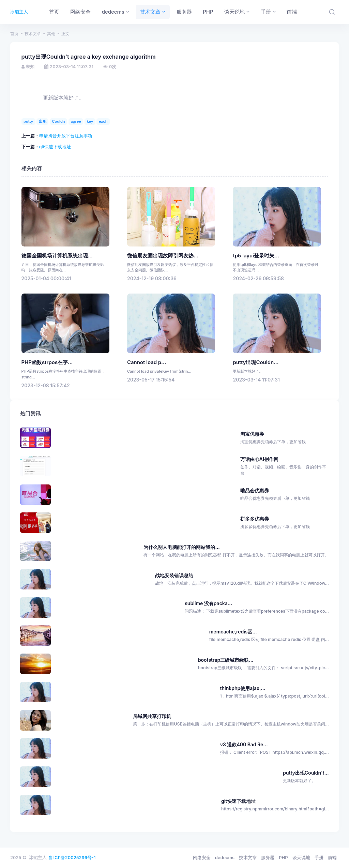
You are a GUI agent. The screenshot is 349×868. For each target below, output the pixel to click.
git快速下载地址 (55, 147)
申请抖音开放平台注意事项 (66, 136)
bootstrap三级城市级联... (226, 660)
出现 (43, 121)
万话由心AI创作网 (285, 466)
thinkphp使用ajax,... (243, 688)
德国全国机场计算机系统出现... (57, 256)
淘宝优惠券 (285, 438)
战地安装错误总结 (174, 575)
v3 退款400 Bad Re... (244, 744)
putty (28, 121)
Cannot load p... (147, 362)
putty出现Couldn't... (306, 773)
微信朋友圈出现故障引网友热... (163, 256)
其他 (51, 34)
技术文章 (33, 34)
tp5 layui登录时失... (256, 256)
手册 (319, 857)
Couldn (58, 121)
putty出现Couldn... (256, 362)
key (90, 121)
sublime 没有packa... (208, 603)
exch (103, 121)
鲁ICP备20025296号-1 (72, 857)
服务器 (268, 857)
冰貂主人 (19, 12)
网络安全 (202, 857)
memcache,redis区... (233, 632)
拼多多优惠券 (285, 523)
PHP (283, 857)
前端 (332, 857)
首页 (14, 34)
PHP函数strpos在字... (47, 362)
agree (76, 121)
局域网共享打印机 (152, 716)
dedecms (225, 857)
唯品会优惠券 (285, 495)
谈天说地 (301, 857)
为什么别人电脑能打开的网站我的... (181, 547)
